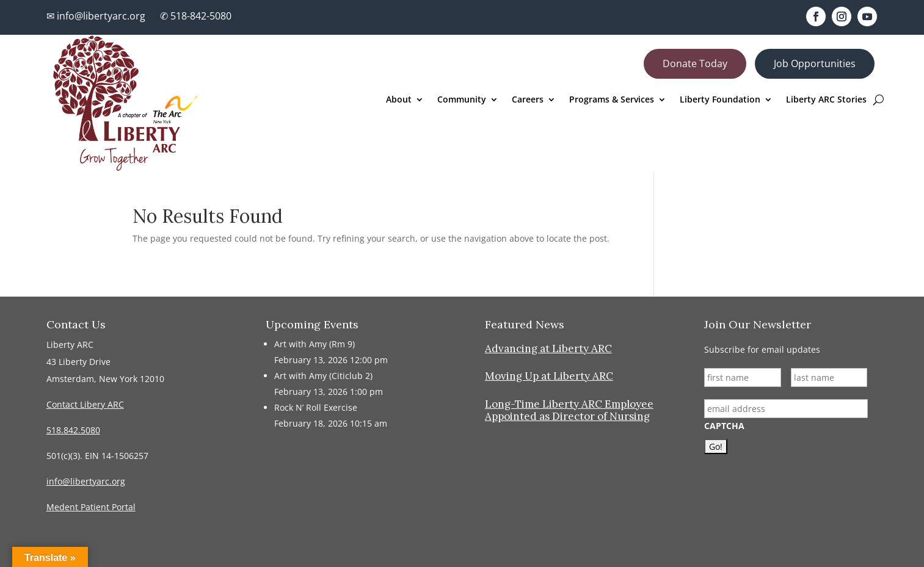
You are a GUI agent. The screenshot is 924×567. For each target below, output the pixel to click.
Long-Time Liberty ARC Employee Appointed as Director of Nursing (569, 410)
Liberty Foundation (720, 100)
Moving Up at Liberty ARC (549, 376)
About (399, 100)
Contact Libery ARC (85, 404)
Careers (528, 100)
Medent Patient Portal (91, 507)
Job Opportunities (815, 63)
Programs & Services (612, 100)
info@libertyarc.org (86, 481)
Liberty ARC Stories (826, 100)
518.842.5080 (73, 430)
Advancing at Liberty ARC (548, 349)
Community (462, 100)
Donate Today (695, 63)
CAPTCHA (724, 426)
